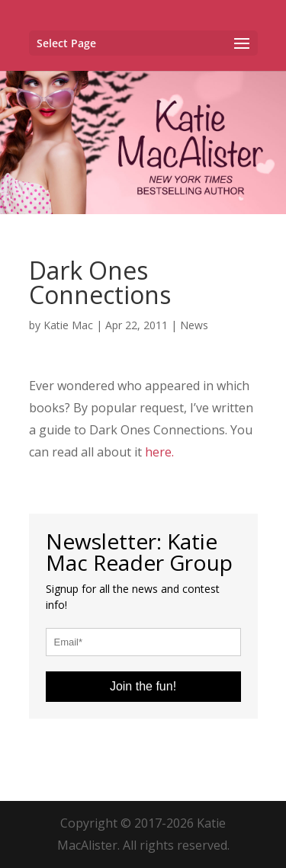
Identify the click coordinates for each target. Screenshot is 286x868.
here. (159, 452)
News (194, 325)
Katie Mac (68, 325)
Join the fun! (143, 686)
